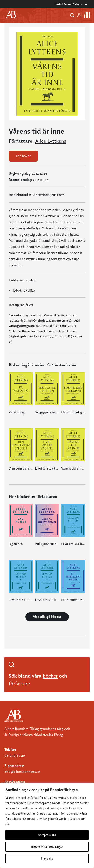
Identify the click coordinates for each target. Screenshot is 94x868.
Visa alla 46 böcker (47, 617)
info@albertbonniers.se (22, 772)
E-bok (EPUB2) (24, 290)
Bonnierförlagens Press (48, 195)
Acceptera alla (47, 835)
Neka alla (47, 859)
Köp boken (23, 156)
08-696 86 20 (15, 755)
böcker (50, 676)
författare (19, 684)
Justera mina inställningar (47, 847)
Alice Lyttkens (51, 141)
